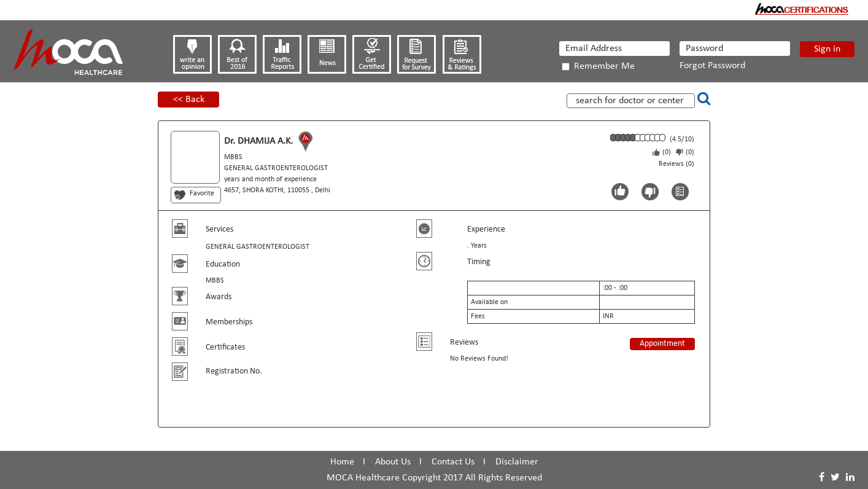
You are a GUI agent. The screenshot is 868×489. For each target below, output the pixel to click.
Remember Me (598, 66)
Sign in (827, 49)
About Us (393, 462)
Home (342, 462)
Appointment (662, 344)
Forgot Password (712, 66)
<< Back (189, 100)
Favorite (202, 194)
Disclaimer (517, 462)
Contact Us (453, 462)
